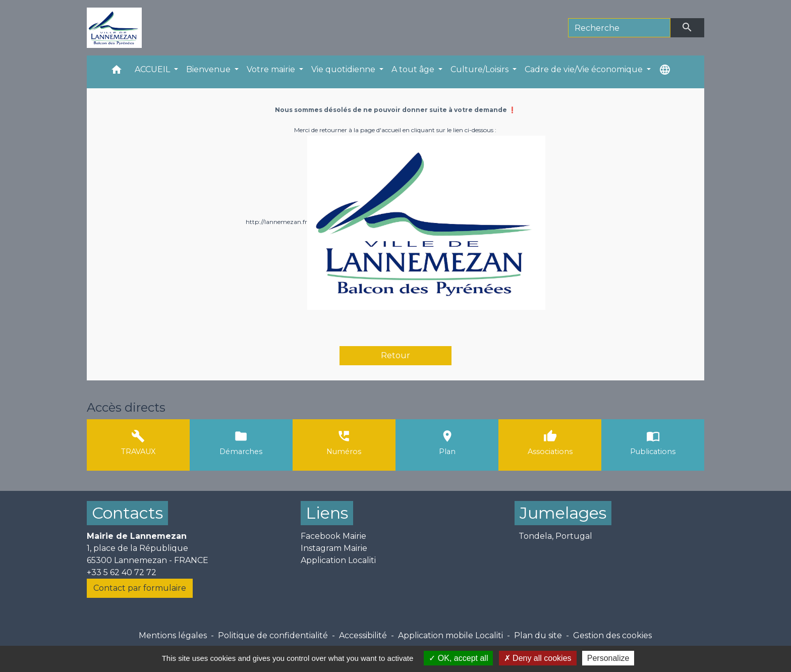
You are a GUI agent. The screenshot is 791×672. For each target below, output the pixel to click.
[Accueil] (114, 28)
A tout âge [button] (414, 69)
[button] (117, 72)
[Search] (619, 28)
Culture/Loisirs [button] (481, 69)
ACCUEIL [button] (153, 69)
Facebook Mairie (333, 536)
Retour (395, 355)
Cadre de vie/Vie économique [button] (585, 69)
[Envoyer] (688, 28)
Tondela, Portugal (555, 536)
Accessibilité (363, 635)
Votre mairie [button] (272, 69)
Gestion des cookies (612, 635)
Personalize (608, 658)
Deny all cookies (538, 658)
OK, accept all (458, 658)
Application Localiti (338, 560)
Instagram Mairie (334, 548)
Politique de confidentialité (273, 635)
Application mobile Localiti (450, 635)
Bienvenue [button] (209, 69)
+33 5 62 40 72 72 (122, 572)
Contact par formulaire (140, 588)
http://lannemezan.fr (276, 222)
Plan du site (538, 635)
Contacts (127, 513)
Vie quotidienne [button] (344, 69)
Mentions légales (173, 635)
